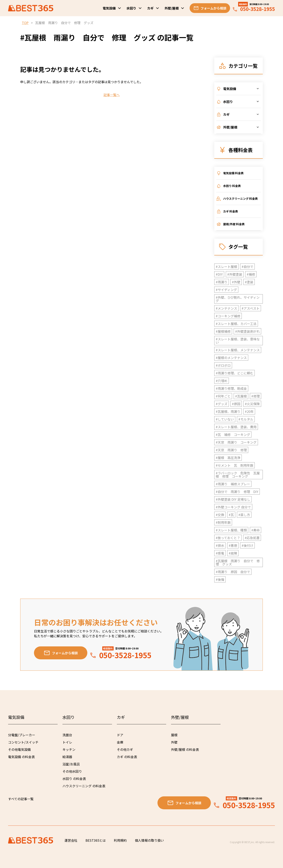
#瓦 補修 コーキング (233, 435)
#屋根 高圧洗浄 (228, 458)
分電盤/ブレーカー (22, 735)
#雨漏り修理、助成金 (231, 388)
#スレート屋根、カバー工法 (236, 324)
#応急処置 (252, 538)
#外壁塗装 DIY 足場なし (233, 499)
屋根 (174, 735)
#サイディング (226, 290)
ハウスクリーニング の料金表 (84, 786)
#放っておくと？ (228, 538)
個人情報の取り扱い (149, 840)
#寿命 (256, 530)
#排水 (220, 545)
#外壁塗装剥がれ (247, 331)
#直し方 (244, 515)
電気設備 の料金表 (21, 757)
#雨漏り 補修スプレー (233, 484)
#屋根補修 (223, 331)
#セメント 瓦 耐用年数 (234, 465)
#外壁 (236, 282)
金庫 (120, 742)
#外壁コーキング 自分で (233, 507)
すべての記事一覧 (21, 799)
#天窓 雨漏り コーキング (236, 442)
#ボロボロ (223, 365)
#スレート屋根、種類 (231, 530)
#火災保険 (252, 404)
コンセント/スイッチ (23, 742)
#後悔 (220, 579)
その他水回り (72, 771)
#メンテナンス (226, 308)
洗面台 (67, 735)
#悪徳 (233, 545)
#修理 (256, 396)
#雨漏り (222, 282)
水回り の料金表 (74, 779)
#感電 (220, 553)
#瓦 (231, 515)
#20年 (249, 411)
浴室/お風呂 (71, 764)
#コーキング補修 (228, 316)
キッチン (69, 749)
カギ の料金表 (127, 757)
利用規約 (120, 840)
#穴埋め (222, 381)
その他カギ (125, 749)
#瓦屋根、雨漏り (228, 411)
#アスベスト (251, 308)
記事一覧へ (112, 95)
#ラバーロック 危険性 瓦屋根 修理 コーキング (238, 475)
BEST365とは (96, 840)
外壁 (174, 742)
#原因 (236, 404)
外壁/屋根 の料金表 (185, 749)
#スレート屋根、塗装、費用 (236, 427)
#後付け (247, 545)
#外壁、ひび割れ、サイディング (238, 299)
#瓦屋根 (241, 396)
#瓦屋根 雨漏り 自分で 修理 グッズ (238, 562)
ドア (120, 735)
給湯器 (67, 757)
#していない (225, 419)
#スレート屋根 (226, 267)
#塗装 (249, 282)
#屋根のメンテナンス (231, 358)
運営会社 (71, 840)
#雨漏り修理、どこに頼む (234, 373)
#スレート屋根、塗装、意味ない (238, 341)
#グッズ (222, 404)
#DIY (219, 274)
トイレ (67, 742)
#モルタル (246, 419)
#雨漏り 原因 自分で (233, 572)
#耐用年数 (223, 522)
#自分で (247, 267)
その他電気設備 (19, 749)
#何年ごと (223, 396)
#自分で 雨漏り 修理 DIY (237, 492)
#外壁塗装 (235, 274)
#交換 (220, 515)
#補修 (251, 274)
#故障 (233, 553)
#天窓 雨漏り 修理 (231, 450)
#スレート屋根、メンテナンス (238, 350)
